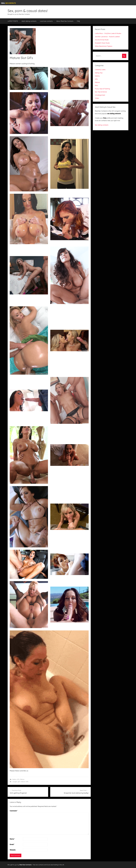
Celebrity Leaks (100, 70)
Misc (96, 85)
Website (13, 850)
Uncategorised (100, 95)
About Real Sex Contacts (65, 21)
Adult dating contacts (29, 21)
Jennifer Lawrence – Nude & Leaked (107, 37)
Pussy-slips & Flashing (102, 89)
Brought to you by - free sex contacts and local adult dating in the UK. (36, 865)
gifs (19, 782)
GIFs (18, 779)
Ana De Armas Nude (102, 40)
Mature (22, 779)
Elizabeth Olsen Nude (102, 43)
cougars (15, 782)
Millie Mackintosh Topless (104, 46)
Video (97, 98)
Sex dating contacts (102, 125)
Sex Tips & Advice (101, 92)
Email (12, 844)
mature (23, 782)
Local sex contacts (46, 21)
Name (12, 839)
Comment (14, 811)
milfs (27, 782)
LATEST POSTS (13, 21)
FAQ (78, 21)
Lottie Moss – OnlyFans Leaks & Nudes (108, 33)
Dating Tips (99, 73)
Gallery (14, 779)
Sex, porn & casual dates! (28, 11)
